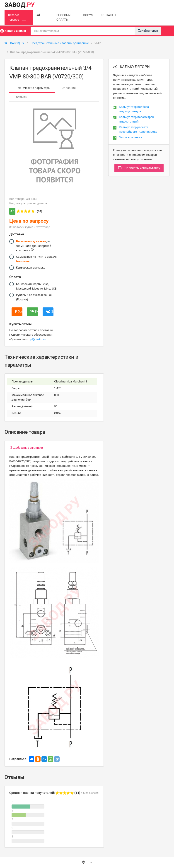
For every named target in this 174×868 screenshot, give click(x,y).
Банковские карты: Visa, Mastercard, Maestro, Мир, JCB (36, 286)
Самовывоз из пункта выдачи (37, 259)
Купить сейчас (34, 311)
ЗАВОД (20, 5)
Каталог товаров (17, 17)
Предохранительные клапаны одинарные (60, 43)
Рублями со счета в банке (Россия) (34, 297)
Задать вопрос (50, 311)
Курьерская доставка (31, 268)
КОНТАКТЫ (108, 15)
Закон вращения (130, 137)
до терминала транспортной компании (34, 246)
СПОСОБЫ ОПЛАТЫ (63, 17)
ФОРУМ (88, 15)
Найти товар (148, 31)
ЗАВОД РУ (14, 43)
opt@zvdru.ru (37, 339)
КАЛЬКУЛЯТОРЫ (132, 67)
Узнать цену (19, 311)
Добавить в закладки (26, 448)
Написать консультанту (139, 168)
